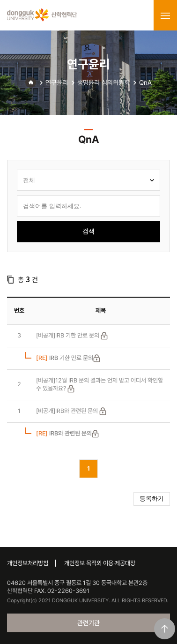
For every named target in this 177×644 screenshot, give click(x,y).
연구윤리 (57, 82)
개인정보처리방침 (28, 563)
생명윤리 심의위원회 (103, 82)
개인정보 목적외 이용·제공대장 (100, 563)
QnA (145, 82)
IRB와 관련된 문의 (64, 433)
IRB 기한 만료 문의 (65, 358)
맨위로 (165, 629)
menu (165, 15)
